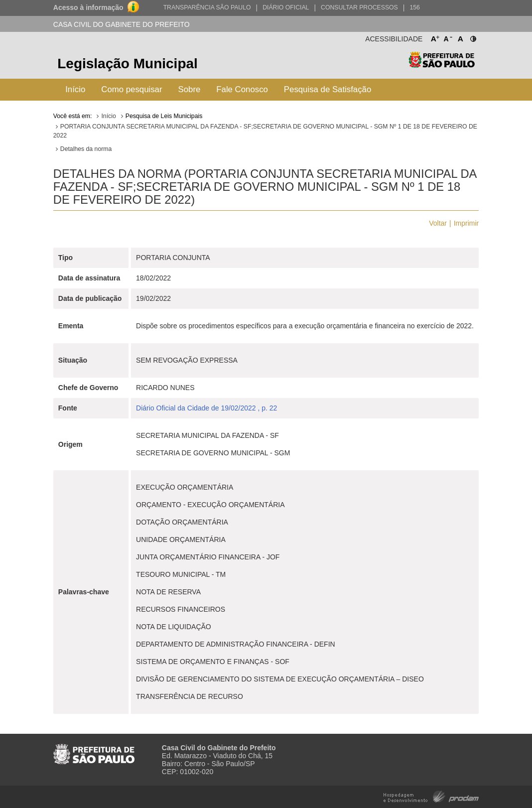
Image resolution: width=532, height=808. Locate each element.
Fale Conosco (242, 89)
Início (75, 89)
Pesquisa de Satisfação (328, 89)
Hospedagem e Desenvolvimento (431, 796)
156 (414, 7)
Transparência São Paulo (207, 7)
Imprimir (466, 223)
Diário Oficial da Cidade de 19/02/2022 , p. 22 (206, 408)
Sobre (190, 89)
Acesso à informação (88, 7)
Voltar (438, 223)
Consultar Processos (359, 7)
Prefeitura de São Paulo (442, 65)
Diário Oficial (286, 7)
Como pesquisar (132, 89)
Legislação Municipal (128, 64)
